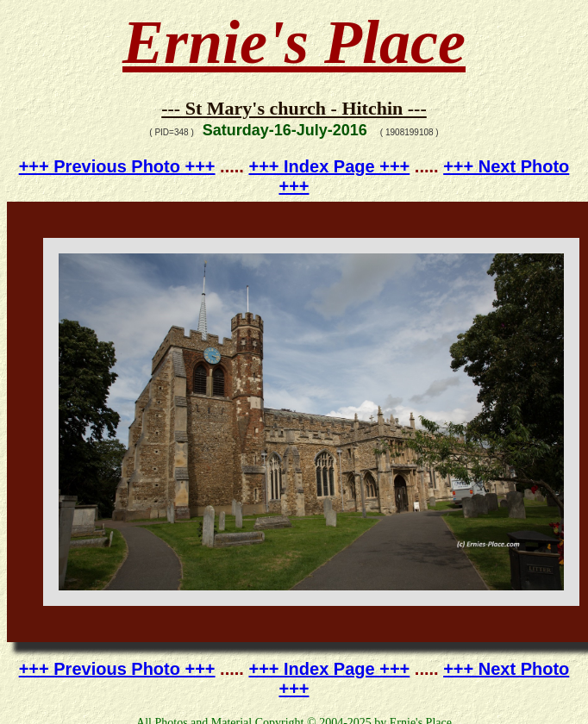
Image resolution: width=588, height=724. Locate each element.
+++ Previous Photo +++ (117, 166)
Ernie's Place (294, 42)
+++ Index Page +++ (329, 166)
